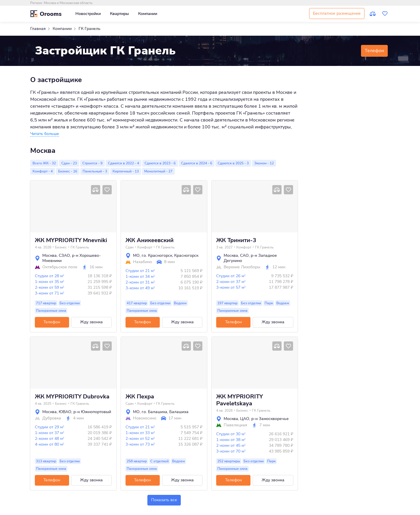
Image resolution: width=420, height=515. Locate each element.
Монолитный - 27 (158, 171)
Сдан (130, 247)
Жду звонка (91, 322)
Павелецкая (235, 425)
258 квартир (137, 461)
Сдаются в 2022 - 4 (123, 163)
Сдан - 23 (69, 163)
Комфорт (145, 247)
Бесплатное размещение (337, 13)
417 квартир (137, 303)
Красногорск (186, 255)
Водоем (180, 303)
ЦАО (245, 419)
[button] (45, 134)
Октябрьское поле (60, 267)
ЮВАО (65, 412)
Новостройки (88, 14)
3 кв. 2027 (224, 247)
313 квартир (46, 461)
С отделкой (159, 461)
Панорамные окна (51, 311)
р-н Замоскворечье (270, 419)
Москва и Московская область (68, 3)
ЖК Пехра (140, 397)
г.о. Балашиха (154, 412)
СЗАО (64, 255)
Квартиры (119, 14)
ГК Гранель (80, 247)
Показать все (164, 500)
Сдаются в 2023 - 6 (160, 163)
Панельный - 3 (95, 171)
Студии (50, 276)
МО (136, 255)
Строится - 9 (92, 163)
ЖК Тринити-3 (236, 240)
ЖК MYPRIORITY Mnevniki (71, 240)
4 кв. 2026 (224, 411)
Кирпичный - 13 (126, 171)
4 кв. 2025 (43, 404)
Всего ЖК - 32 (44, 163)
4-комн (50, 444)
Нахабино (142, 262)
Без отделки (70, 303)
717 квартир (46, 303)
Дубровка (52, 418)
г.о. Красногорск (157, 255)
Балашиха (179, 412)
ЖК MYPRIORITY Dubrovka (72, 397)
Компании (148, 14)
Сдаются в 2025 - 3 (233, 163)
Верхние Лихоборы (242, 267)
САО (244, 255)
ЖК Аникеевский (150, 240)
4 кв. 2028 (43, 247)
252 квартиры (229, 461)
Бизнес (61, 247)
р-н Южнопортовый (92, 412)
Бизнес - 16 (68, 171)
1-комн (50, 282)
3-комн (50, 293)
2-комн (50, 287)
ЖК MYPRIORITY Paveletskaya (240, 400)
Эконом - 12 (264, 163)
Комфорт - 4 (43, 171)
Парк (269, 303)
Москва (50, 255)
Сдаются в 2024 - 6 (197, 163)
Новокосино (145, 418)
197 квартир (227, 303)
